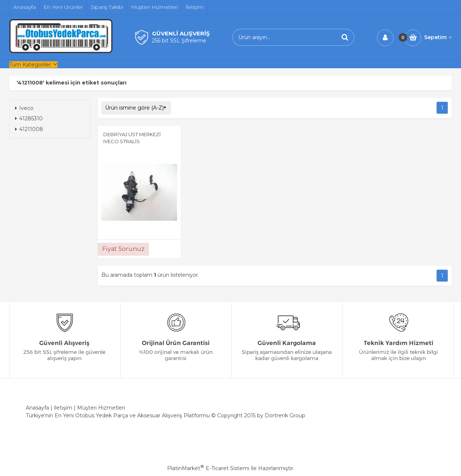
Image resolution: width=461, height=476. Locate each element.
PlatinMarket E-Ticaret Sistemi (208, 468)
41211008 (29, 129)
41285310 (29, 118)
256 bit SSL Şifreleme (179, 41)
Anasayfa (37, 408)
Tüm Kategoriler (30, 65)
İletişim (63, 408)
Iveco (24, 108)
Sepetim (438, 37)
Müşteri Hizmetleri (101, 408)
